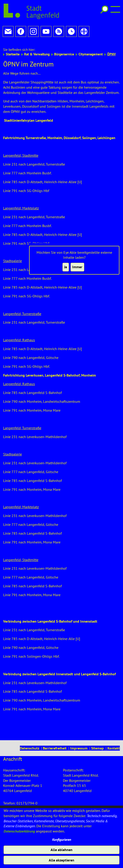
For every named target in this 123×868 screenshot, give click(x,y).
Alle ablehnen (61, 850)
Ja (66, 267)
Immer (77, 267)
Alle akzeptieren (61, 860)
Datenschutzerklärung (19, 831)
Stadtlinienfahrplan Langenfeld (29, 116)
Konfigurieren (62, 840)
